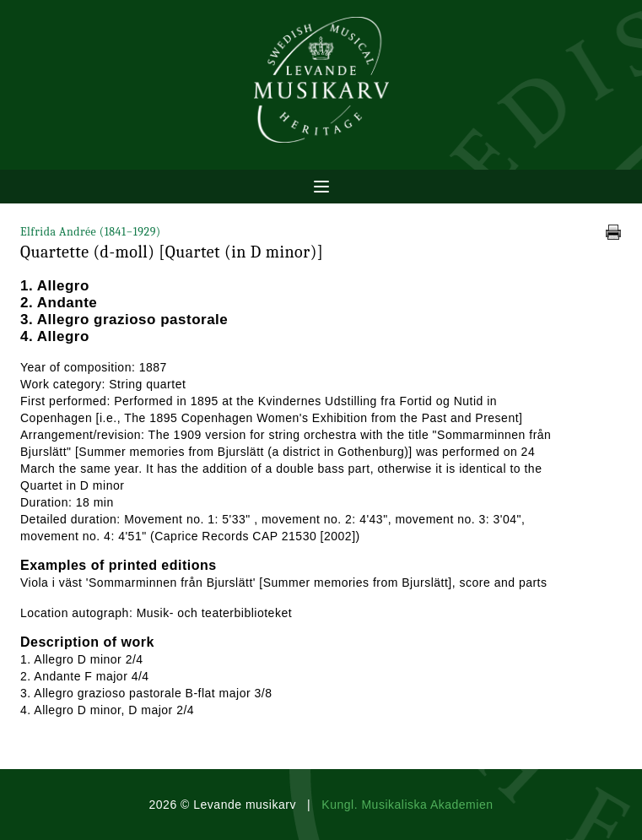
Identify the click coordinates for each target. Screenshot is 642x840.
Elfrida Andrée (91, 232)
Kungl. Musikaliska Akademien (407, 805)
